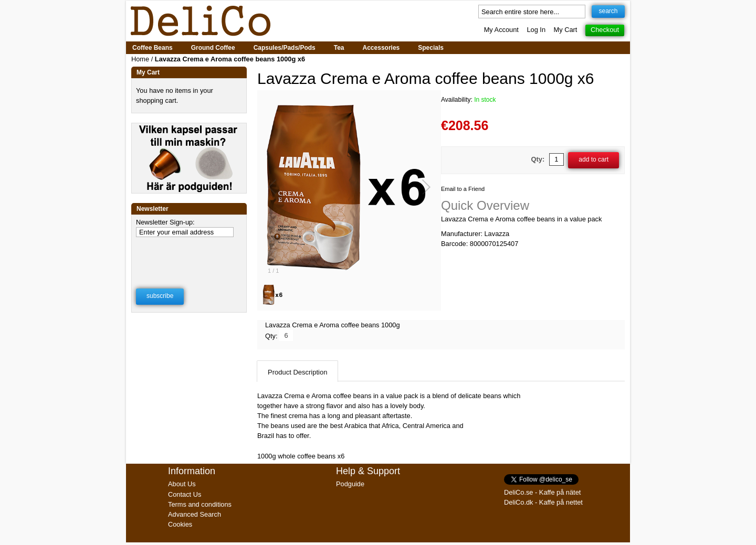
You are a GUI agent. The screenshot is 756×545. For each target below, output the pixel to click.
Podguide (350, 484)
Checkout (605, 30)
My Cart (566, 30)
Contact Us (185, 494)
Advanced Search (195, 514)
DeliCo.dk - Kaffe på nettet (543, 502)
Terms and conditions (200, 504)
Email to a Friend (463, 189)
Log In (536, 30)
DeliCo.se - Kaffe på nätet (542, 492)
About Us (182, 484)
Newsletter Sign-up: (165, 222)
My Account (501, 30)
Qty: (538, 159)
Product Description (297, 372)
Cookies (180, 524)
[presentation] (190, 256)
